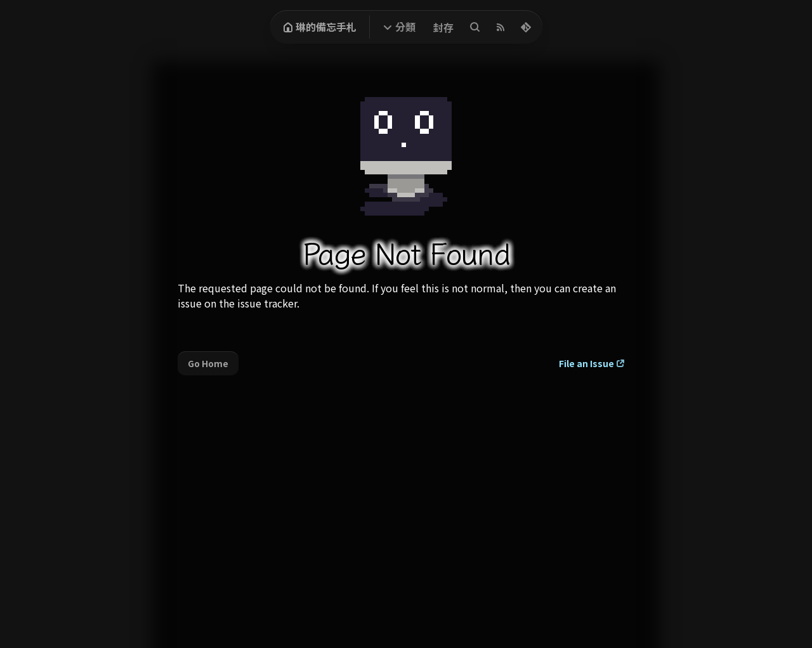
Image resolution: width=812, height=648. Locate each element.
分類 (405, 27)
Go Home (208, 363)
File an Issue (586, 363)
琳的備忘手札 (320, 27)
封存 (443, 27)
